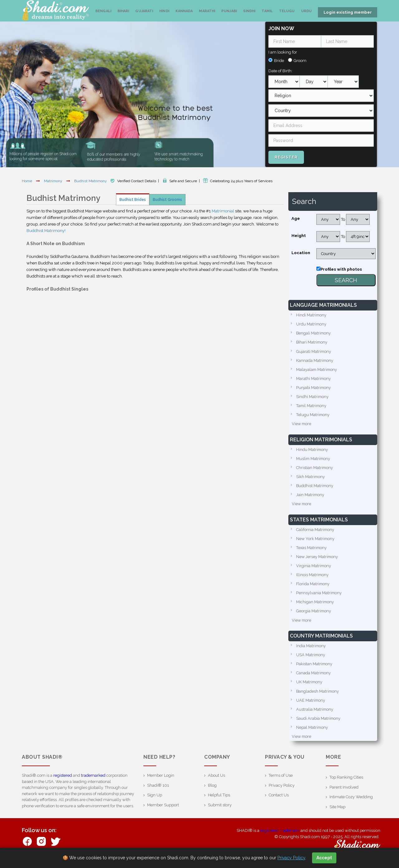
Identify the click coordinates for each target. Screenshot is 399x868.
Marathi (207, 11)
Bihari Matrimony (312, 342)
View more (302, 425)
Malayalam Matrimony (317, 370)
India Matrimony (311, 649)
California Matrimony (315, 531)
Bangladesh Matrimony (318, 695)
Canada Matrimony (314, 677)
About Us (216, 780)
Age (296, 218)
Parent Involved (344, 792)
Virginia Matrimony (314, 568)
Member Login (161, 780)
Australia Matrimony (315, 713)
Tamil (267, 11)
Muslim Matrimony (314, 460)
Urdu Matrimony (312, 323)
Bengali (103, 11)
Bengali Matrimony (314, 333)
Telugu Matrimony (313, 415)
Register (286, 156)
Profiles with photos (341, 269)
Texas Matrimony (312, 550)
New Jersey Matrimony (317, 559)
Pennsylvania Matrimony (319, 596)
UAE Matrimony (311, 704)
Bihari (123, 11)
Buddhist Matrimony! (46, 230)
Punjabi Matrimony (314, 388)
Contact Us (279, 800)
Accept (324, 858)
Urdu (306, 11)
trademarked (93, 780)
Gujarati (144, 11)
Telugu (287, 11)
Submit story (220, 810)
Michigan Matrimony (315, 605)
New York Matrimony (316, 541)
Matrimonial (223, 210)
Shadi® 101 (158, 790)
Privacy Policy (282, 790)
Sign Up (155, 800)
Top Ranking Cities (346, 782)
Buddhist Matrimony (315, 487)
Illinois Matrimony (313, 577)
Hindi (164, 11)
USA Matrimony (311, 658)
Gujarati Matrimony (314, 351)
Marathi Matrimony (314, 379)
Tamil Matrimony (312, 406)
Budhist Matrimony (91, 180)
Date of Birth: (280, 70)
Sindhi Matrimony (313, 397)
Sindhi (249, 11)
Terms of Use (281, 780)
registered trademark (280, 835)
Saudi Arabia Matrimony (319, 723)
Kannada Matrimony (315, 360)
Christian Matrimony (315, 469)
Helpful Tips (219, 800)
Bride (279, 60)
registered (63, 780)
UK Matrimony (310, 686)
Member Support (163, 810)
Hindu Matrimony (312, 451)
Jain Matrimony (310, 496)
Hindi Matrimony (312, 314)
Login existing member (348, 12)
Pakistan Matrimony (315, 668)
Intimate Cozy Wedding (351, 802)
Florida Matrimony (313, 587)
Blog (212, 790)
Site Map (337, 811)
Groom (300, 60)
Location (301, 252)
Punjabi (229, 11)
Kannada (184, 11)
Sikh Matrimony (311, 478)
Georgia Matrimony (314, 614)
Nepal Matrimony (312, 732)
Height (299, 235)
